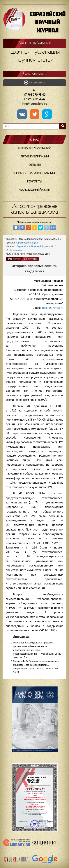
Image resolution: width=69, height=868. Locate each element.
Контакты (35, 182)
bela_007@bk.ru (53, 308)
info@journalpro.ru (34, 104)
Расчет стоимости (34, 74)
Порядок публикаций (34, 148)
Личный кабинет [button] (35, 83)
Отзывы (35, 165)
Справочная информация (34, 173)
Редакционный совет (35, 190)
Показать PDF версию (23, 259)
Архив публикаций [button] (35, 157)
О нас (34, 140)
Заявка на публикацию (35, 43)
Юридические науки (27, 243)
